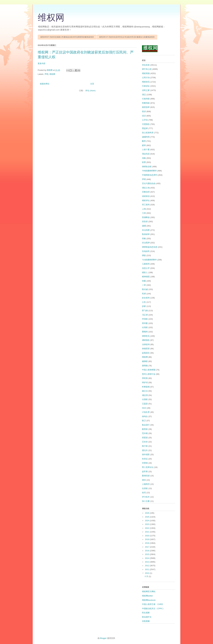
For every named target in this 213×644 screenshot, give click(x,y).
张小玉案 (146, 501)
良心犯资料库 (148, 133)
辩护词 (145, 383)
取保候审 (146, 234)
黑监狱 (145, 128)
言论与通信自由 (149, 183)
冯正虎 (145, 315)
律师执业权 (147, 167)
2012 (147, 566)
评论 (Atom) (90, 91)
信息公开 (146, 268)
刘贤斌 (145, 463)
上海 (144, 209)
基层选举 (146, 107)
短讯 (144, 493)
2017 (147, 547)
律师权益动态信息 (150, 247)
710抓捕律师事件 (149, 260)
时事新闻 (146, 387)
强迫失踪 (146, 154)
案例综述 (146, 476)
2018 (147, 543)
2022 (147, 528)
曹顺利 (145, 332)
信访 (144, 116)
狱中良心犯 (147, 69)
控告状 (145, 222)
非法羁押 (146, 243)
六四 (144, 213)
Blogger (103, 638)
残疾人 (145, 272)
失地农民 (146, 251)
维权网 (51, 18)
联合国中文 (147, 617)
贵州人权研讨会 (149, 374)
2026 (147, 513)
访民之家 (146, 90)
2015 (147, 554)
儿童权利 (146, 264)
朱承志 (145, 459)
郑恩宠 (145, 438)
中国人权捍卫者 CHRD (153, 604)
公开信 (145, 120)
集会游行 (146, 425)
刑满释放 (146, 217)
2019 (147, 539)
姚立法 (145, 391)
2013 (147, 562)
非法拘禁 (146, 230)
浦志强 (145, 395)
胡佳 (144, 480)
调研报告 (146, 340)
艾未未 (145, 442)
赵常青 (145, 472)
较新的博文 (45, 84)
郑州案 (145, 323)
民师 (144, 294)
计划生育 (146, 412)
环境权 (145, 319)
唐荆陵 (145, 366)
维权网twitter (147, 596)
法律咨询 (146, 344)
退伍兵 (145, 450)
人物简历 (146, 484)
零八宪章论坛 (148, 467)
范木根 (145, 433)
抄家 (144, 306)
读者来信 (146, 196)
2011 (147, 569)
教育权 (145, 429)
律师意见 (146, 336)
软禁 (144, 162)
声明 (46, 74)
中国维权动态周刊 (150, 175)
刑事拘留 (146, 103)
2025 (147, 517)
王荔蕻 (145, 404)
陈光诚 (145, 289)
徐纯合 (145, 416)
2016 (147, 551)
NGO (144, 408)
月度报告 (146, 124)
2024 (147, 521)
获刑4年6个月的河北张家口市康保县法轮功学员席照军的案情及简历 (67, 37)
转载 (144, 281)
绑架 (144, 255)
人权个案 (146, 150)
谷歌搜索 (146, 621)
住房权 (145, 488)
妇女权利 (146, 298)
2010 (147, 573)
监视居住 (146, 353)
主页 (92, 84)
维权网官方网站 (149, 591)
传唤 (144, 158)
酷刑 (144, 141)
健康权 (145, 361)
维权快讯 (146, 82)
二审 (144, 285)
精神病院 (146, 277)
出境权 (145, 327)
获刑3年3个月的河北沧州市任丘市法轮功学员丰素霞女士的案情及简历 (127, 37)
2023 (147, 524)
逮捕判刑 (146, 137)
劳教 (144, 239)
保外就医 (146, 454)
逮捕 (144, 226)
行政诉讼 (146, 86)
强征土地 (146, 188)
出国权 (145, 399)
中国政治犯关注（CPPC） (153, 609)
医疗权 (145, 446)
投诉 (144, 111)
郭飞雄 (145, 311)
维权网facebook (149, 600)
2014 (147, 558)
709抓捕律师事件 (149, 171)
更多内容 (42, 63)
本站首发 (146, 65)
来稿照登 (146, 349)
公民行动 (146, 78)
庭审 (144, 145)
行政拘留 (146, 99)
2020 (147, 536)
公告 (144, 302)
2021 (147, 532)
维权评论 (146, 200)
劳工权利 (146, 205)
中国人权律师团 (149, 370)
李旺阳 (145, 378)
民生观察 (146, 613)
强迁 (144, 95)
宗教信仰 (146, 192)
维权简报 (146, 73)
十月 (147, 576)
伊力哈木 (146, 497)
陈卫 (144, 421)
